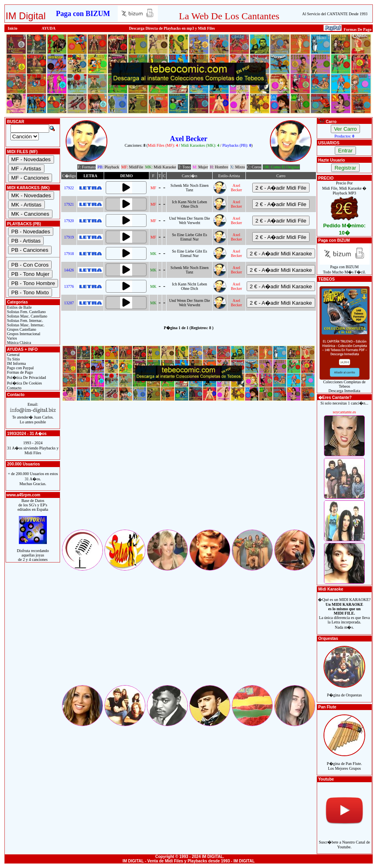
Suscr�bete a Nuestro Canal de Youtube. (344, 840)
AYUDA (49, 28)
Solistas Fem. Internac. (24, 321)
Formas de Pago (19, 372)
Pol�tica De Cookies (24, 383)
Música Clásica (19, 343)
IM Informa (16, 363)
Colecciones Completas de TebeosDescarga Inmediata (345, 384)
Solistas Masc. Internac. (25, 325)
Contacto (14, 388)
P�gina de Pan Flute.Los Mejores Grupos (344, 762)
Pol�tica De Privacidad (26, 377)
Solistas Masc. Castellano (27, 316)
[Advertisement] (189, 472)
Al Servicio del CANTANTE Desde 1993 (335, 14)
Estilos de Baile (19, 307)
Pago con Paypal (20, 368)
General (13, 355)
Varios (11, 338)
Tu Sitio (13, 359)
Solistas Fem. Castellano (26, 312)
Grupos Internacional (23, 334)
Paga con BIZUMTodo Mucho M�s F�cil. (345, 268)
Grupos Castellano (21, 329)
